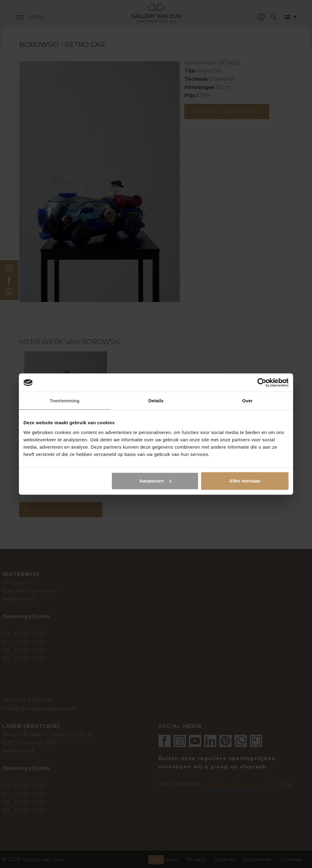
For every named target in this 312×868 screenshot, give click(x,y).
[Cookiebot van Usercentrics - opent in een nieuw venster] (262, 382)
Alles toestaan (245, 481)
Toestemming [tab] (65, 401)
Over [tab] (248, 401)
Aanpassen (155, 481)
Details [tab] (156, 401)
